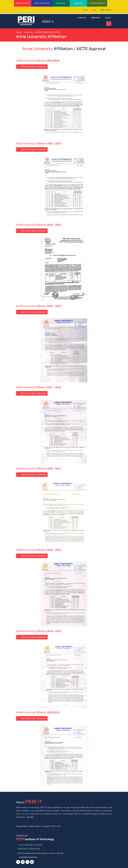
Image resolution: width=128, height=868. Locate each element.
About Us (29, 32)
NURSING (78, 3)
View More (31, 817)
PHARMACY (61, 3)
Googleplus (27, 862)
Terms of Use (34, 826)
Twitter (23, 862)
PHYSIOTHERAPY (97, 3)
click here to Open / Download (32, 67)
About (94, 10)
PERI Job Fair (106, 10)
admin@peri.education (28, 857)
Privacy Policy (22, 826)
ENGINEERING (23, 3)
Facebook (18, 862)
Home (86, 10)
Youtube (32, 862)
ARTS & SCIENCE (42, 3)
